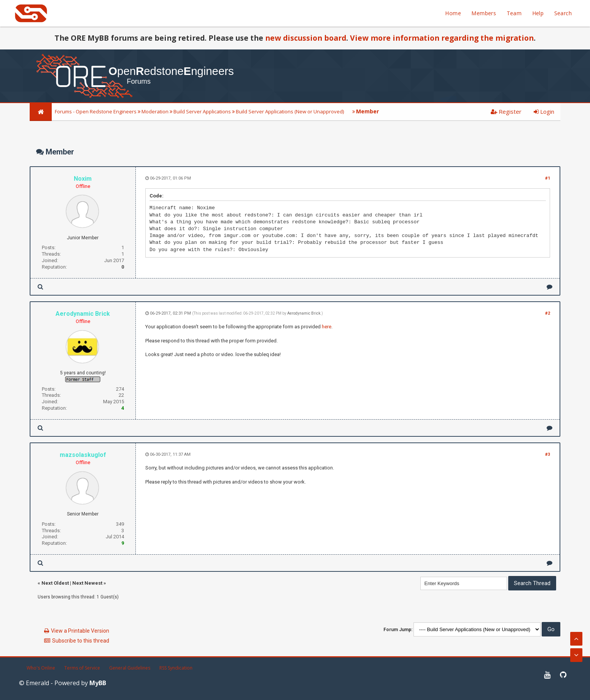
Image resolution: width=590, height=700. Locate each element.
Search (563, 13)
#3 (548, 454)
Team (514, 13)
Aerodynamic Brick (304, 313)
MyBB (98, 683)
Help (538, 13)
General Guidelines (130, 668)
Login (544, 111)
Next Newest (87, 583)
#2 (548, 313)
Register (506, 111)
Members (484, 13)
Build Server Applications (202, 111)
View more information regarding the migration (442, 38)
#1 (548, 178)
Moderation (155, 111)
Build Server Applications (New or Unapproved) (290, 111)
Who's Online (41, 668)
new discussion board (306, 38)
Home (453, 13)
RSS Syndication (176, 668)
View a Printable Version (80, 631)
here (327, 327)
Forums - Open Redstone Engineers (96, 111)
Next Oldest (55, 583)
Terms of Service (82, 668)
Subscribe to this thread (81, 641)
